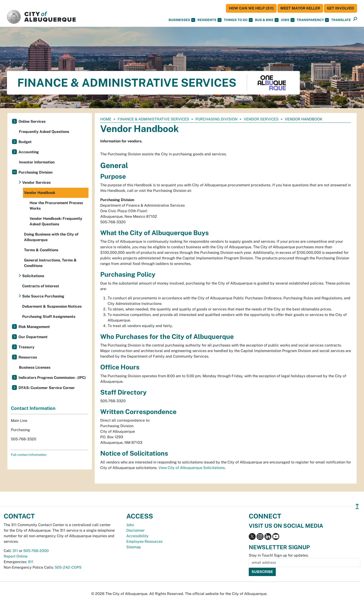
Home (106, 119)
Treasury (26, 347)
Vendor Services (261, 119)
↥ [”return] (357, 506)
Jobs (288, 20)
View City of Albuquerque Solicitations (192, 468)
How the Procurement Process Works (56, 206)
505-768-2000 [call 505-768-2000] (36, 551)
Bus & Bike (267, 20)
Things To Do (238, 20)
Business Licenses (35, 367)
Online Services (32, 121)
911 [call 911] (31, 562)
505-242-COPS (68, 567)
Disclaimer (135, 530)
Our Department (33, 337)
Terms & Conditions (41, 250)
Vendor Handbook (40, 193)
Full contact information (29, 455)
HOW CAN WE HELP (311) (251, 8)
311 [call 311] (15, 551)
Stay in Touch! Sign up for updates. (279, 555)
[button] (341, 20)
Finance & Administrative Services (153, 119)
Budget (25, 142)
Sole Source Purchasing (43, 296)
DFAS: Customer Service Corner (47, 388)
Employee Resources (144, 541)
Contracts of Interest (41, 286)
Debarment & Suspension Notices (52, 306)
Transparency (313, 20)
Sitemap (134, 547)
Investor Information (37, 162)
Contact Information (33, 408)
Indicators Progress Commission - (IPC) (52, 378)
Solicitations (33, 276)
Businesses (182, 20)
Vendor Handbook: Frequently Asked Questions (56, 221)
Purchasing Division (216, 119)
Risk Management (34, 327)
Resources (28, 357)
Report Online (16, 556)
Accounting (29, 152)
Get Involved (340, 8)
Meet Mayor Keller (300, 8)
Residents (209, 20)
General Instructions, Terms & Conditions (50, 263)
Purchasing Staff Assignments (49, 317)
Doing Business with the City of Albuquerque (51, 237)
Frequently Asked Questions (44, 132)
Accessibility (137, 536)
